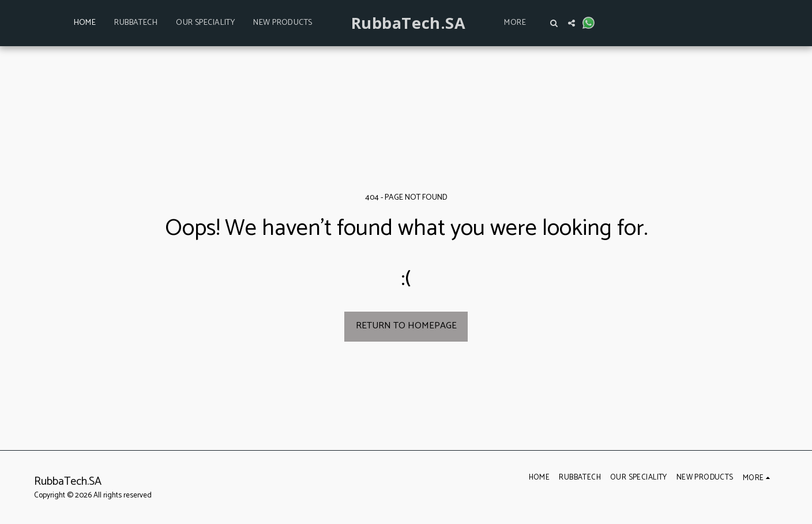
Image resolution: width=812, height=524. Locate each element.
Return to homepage (406, 326)
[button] (554, 23)
